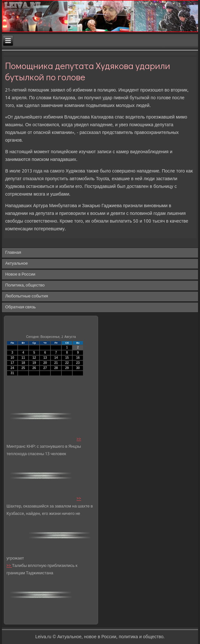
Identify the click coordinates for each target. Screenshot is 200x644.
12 (34, 358)
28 (56, 368)
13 (45, 358)
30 (78, 368)
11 (23, 358)
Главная (13, 253)
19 (34, 363)
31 (12, 373)
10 (12, 358)
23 (78, 363)
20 (45, 363)
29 (67, 368)
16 (78, 358)
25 (23, 368)
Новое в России (20, 274)
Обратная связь (20, 307)
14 (56, 358)
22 (67, 363)
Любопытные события (27, 296)
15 (67, 358)
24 (12, 368)
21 (56, 363)
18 (23, 363)
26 (34, 368)
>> (79, 439)
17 (12, 363)
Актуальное (16, 264)
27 (45, 368)
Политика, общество (25, 285)
